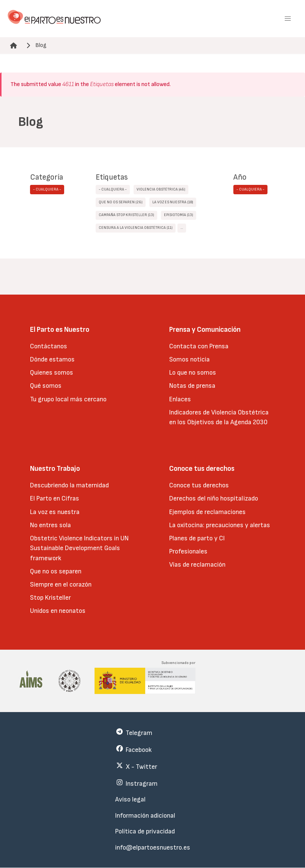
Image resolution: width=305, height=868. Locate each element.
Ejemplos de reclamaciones (207, 512)
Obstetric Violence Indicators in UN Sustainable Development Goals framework (79, 548)
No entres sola (50, 525)
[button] (288, 19)
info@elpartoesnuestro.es (153, 848)
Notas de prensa (192, 386)
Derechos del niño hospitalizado (214, 498)
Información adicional (145, 816)
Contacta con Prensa (199, 346)
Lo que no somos (193, 373)
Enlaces (180, 399)
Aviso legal (130, 799)
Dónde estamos (52, 359)
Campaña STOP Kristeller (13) (126, 215)
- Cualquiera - (47, 189)
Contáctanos (49, 346)
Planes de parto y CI (197, 538)
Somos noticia (189, 359)
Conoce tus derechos (199, 485)
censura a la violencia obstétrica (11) (136, 228)
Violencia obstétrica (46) (161, 189)
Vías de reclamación (197, 565)
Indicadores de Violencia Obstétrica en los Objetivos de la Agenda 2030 (219, 417)
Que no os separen (56, 571)
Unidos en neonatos (58, 611)
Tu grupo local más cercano (68, 399)
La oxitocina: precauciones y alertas (220, 525)
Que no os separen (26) (121, 202)
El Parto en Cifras (55, 498)
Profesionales (188, 551)
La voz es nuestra (55, 512)
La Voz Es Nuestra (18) (173, 202)
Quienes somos (52, 373)
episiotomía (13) (179, 215)
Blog (41, 45)
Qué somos (46, 386)
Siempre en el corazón (61, 584)
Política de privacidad (145, 831)
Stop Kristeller (50, 598)
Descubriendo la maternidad (69, 485)
